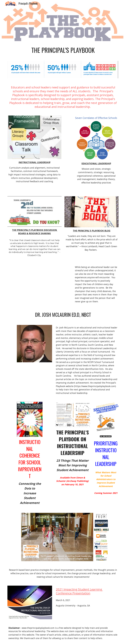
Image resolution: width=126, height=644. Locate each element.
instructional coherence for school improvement (30, 459)
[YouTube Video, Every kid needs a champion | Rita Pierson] (39, 281)
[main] (63, 50)
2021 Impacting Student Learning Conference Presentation (79, 591)
